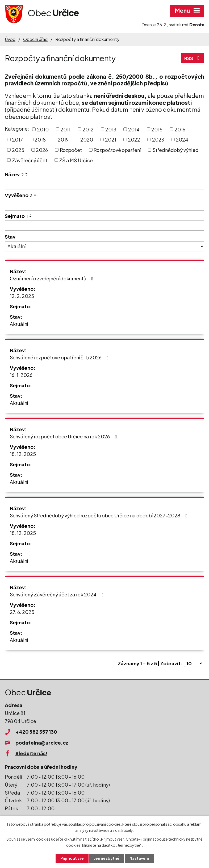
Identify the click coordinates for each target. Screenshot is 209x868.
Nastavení (139, 858)
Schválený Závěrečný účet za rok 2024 (58, 594)
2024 (182, 140)
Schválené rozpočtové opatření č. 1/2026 (60, 357)
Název (14, 174)
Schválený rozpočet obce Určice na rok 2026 (64, 436)
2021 (111, 140)
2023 (158, 140)
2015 (157, 129)
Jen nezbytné (107, 858)
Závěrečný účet (30, 160)
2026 (42, 150)
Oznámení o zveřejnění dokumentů (53, 278)
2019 (63, 140)
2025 (18, 150)
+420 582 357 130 (36, 732)
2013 (111, 129)
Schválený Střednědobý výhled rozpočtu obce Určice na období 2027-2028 (100, 515)
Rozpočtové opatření (117, 150)
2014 (134, 129)
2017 (17, 140)
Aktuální (19, 324)
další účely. (124, 830)
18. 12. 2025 (23, 454)
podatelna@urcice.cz (42, 743)
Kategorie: (17, 129)
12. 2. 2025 (22, 296)
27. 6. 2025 (22, 612)
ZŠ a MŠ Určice (76, 160)
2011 (65, 129)
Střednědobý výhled (176, 150)
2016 (180, 129)
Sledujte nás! (31, 753)
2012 (88, 129)
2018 (40, 140)
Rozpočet (71, 150)
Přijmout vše (72, 858)
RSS (193, 58)
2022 (134, 140)
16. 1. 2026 (21, 375)
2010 (43, 129)
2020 (87, 140)
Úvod (10, 39)
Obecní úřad (35, 39)
